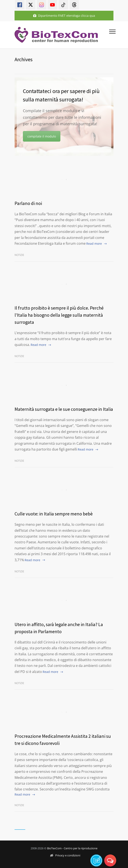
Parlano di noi (28, 203)
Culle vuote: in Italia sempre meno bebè (54, 514)
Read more (94, 244)
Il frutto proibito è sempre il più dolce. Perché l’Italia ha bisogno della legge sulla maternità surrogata (59, 315)
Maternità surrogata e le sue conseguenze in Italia (64, 409)
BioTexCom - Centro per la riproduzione (72, 848)
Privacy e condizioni (65, 855)
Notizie (19, 255)
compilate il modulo (42, 136)
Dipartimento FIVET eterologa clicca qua (64, 16)
